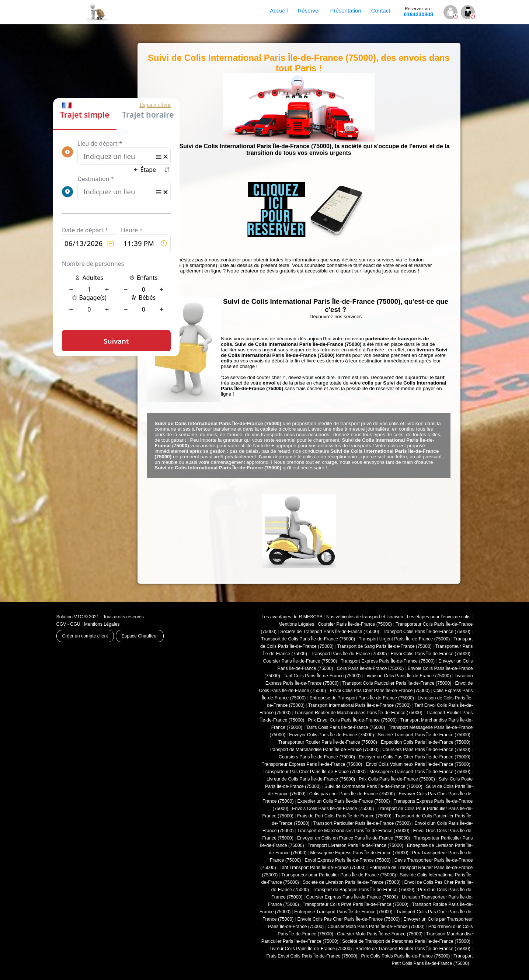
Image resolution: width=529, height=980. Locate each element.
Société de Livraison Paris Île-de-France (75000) (352, 882)
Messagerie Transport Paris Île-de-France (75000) (420, 772)
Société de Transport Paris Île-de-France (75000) (330, 632)
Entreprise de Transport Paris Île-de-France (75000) (362, 698)
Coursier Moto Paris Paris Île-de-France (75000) (376, 927)
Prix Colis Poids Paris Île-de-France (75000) (405, 956)
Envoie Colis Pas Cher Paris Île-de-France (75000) (349, 919)
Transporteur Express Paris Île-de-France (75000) (312, 764)
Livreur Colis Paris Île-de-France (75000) (311, 949)
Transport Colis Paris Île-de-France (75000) (427, 632)
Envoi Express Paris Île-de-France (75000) (347, 860)
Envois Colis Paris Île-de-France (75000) (333, 809)
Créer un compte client (85, 636)
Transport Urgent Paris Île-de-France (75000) (404, 639)
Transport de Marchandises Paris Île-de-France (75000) (353, 831)
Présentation (345, 11)
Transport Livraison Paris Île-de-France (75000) (355, 845)
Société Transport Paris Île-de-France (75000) (424, 735)
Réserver (309, 11)
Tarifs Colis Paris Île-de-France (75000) (346, 727)
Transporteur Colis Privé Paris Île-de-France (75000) (356, 904)
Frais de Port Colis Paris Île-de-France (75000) (344, 816)
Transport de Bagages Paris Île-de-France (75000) (363, 890)
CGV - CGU (68, 624)
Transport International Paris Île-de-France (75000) (359, 705)
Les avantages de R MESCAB (292, 617)
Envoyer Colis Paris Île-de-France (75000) (332, 735)
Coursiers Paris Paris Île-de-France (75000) (426, 750)
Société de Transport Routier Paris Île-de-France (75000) (413, 949)
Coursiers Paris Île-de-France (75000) (317, 757)
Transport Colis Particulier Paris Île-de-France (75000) (397, 683)
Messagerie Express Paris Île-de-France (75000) (359, 853)
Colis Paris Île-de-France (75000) (370, 668)
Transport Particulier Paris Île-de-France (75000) (362, 823)
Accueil (279, 11)
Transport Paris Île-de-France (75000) (349, 654)
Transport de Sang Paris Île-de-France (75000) (384, 646)
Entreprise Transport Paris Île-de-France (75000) (343, 912)
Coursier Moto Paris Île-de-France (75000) (380, 934)
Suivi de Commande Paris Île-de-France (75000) (373, 786)
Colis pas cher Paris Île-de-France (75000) (352, 794)
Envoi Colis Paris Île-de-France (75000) (431, 654)
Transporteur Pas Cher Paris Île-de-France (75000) (314, 772)
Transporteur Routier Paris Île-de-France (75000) (328, 742)
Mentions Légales (102, 624)
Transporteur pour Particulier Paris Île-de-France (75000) (339, 875)
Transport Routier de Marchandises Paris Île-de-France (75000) (358, 713)
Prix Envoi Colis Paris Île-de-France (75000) (352, 720)
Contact (381, 11)
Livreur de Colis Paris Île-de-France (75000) (311, 779)
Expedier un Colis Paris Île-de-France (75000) (344, 801)
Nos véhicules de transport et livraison (365, 617)
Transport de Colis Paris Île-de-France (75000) (308, 639)
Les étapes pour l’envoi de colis (439, 617)
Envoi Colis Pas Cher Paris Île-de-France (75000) (380, 691)
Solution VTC (70, 617)
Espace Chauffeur (140, 636)
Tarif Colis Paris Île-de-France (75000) (322, 676)
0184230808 (418, 12)
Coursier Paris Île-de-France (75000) (355, 624)
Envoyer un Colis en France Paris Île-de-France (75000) (354, 838)
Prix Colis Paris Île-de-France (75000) (397, 779)
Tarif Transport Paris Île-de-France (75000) (323, 868)
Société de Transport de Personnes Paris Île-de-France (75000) (406, 941)
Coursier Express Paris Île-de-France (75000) (352, 897)
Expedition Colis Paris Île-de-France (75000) (426, 742)
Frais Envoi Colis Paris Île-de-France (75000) (312, 956)
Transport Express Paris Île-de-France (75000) (388, 661)
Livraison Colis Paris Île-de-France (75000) (408, 676)
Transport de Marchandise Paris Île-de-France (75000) (324, 750)
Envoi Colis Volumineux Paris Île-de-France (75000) (418, 764)
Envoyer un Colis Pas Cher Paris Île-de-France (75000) (415, 757)
